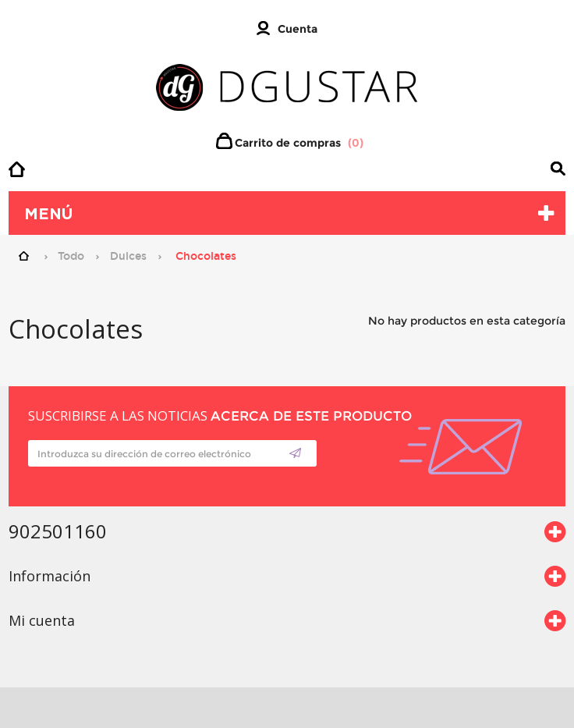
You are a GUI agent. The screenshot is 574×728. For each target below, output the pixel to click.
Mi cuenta (42, 620)
